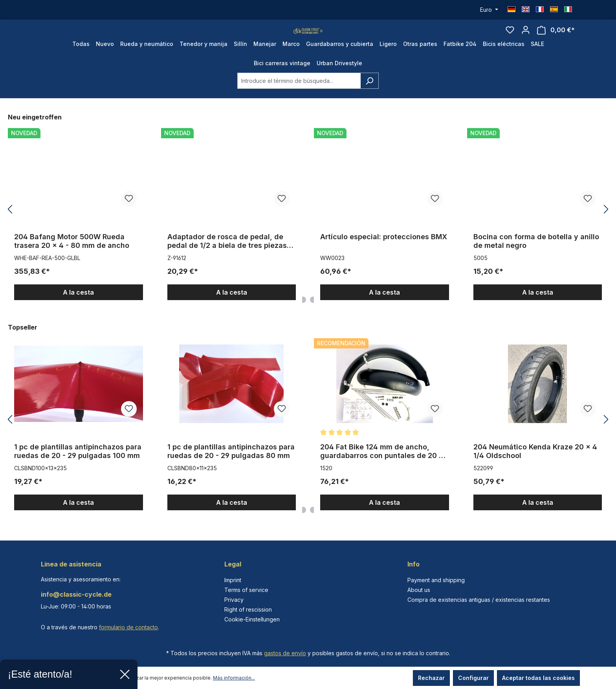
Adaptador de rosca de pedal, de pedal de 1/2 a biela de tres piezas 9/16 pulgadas (227, 257)
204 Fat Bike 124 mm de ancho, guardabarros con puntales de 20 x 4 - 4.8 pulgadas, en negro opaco (382, 467)
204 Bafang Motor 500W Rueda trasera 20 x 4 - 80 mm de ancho (72, 257)
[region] (308, 225)
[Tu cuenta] (526, 38)
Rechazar (431, 678)
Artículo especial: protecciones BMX (384, 252)
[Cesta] (556, 38)
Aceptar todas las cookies (538, 678)
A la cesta (78, 308)
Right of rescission (248, 609)
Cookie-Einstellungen (252, 619)
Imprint (233, 580)
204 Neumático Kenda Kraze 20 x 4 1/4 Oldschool (535, 467)
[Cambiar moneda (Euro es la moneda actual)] (489, 10)
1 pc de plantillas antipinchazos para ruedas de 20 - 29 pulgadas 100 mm (78, 467)
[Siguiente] (606, 225)
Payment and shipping (436, 580)
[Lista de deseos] (510, 38)
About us (419, 590)
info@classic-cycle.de (76, 594)
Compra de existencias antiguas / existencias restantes (479, 600)
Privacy (234, 600)
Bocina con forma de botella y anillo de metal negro (536, 257)
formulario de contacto (128, 627)
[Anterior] (10, 225)
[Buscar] (369, 96)
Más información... (234, 678)
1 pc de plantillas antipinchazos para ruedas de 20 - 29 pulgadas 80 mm (231, 467)
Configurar (473, 678)
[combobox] (299, 96)
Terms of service (246, 590)
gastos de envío (285, 653)
